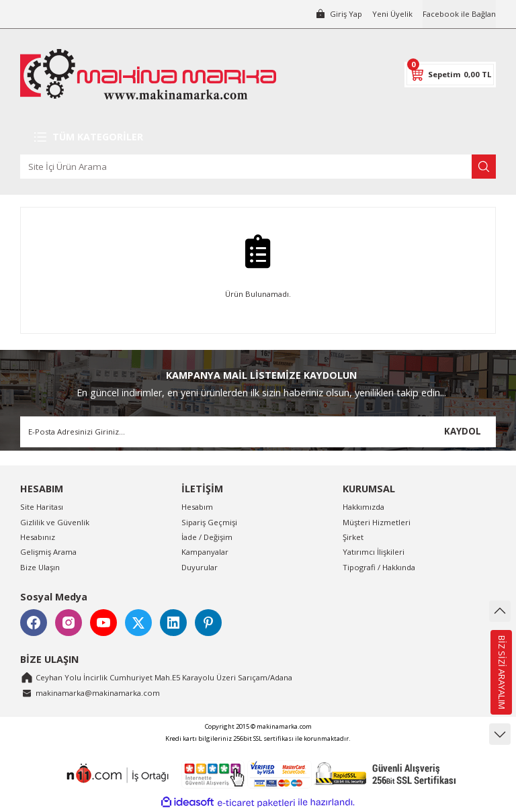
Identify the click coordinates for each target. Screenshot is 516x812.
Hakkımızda (363, 507)
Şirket (353, 537)
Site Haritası (42, 507)
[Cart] (450, 75)
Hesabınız (38, 537)
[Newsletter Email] (258, 432)
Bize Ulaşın (40, 567)
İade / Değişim (207, 537)
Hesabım (197, 507)
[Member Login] (339, 14)
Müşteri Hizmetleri (377, 522)
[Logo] (148, 74)
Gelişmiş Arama (48, 552)
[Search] (258, 167)
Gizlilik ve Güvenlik (55, 522)
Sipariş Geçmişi (209, 522)
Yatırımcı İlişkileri (374, 552)
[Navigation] (258, 137)
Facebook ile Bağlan (459, 14)
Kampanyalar (205, 552)
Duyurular (200, 567)
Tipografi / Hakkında (379, 567)
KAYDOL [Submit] (463, 431)
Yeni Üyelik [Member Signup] (392, 14)
